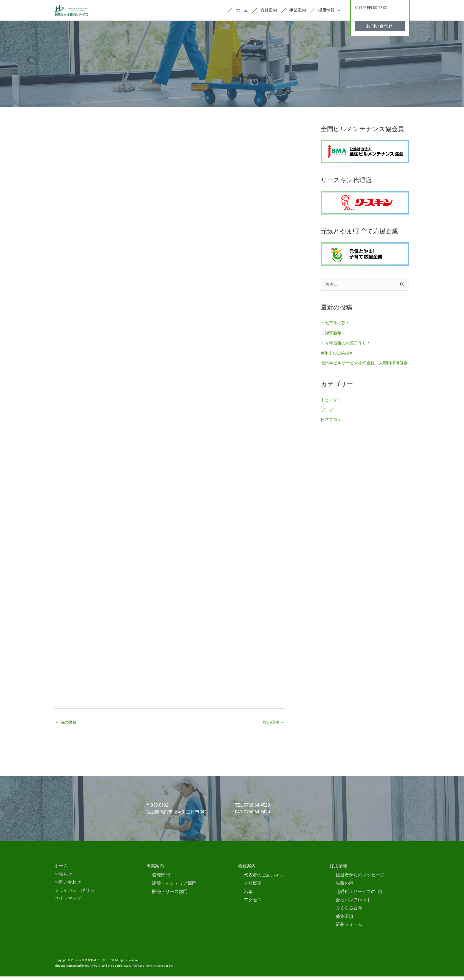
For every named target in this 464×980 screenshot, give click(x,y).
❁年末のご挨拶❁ (338, 356)
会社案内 (247, 869)
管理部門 (161, 879)
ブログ (327, 422)
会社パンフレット (353, 903)
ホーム (61, 869)
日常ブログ (332, 432)
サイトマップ (68, 902)
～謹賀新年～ (334, 336)
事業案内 (155, 869)
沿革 (248, 895)
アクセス (253, 903)
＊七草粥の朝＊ (336, 326)
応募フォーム (349, 928)
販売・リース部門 (170, 895)
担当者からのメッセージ (360, 879)
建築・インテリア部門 (174, 887)
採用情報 (339, 869)
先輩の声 (344, 887)
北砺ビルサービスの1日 (359, 895)
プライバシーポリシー (77, 894)
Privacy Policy (131, 969)
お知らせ (63, 878)
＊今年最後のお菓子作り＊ (347, 346)
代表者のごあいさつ (264, 879)
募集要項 (344, 920)
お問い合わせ (68, 886)
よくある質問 (349, 912)
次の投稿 (273, 725)
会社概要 (253, 887)
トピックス (332, 412)
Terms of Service (157, 969)
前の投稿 (67, 725)
